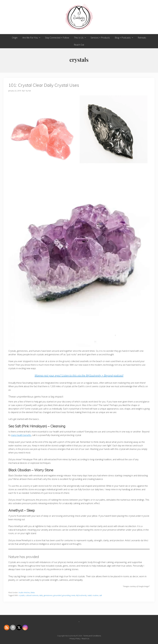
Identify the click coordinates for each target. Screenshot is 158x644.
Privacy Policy (75, 639)
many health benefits (21, 435)
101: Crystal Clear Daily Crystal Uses (44, 85)
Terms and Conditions (92, 636)
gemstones (48, 595)
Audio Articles (24, 592)
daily (41, 595)
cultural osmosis (32, 595)
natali (90, 595)
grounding (66, 595)
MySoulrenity (81, 595)
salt (101, 595)
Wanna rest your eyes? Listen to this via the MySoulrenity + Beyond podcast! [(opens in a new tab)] (79, 376)
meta (73, 595)
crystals (22, 595)
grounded (57, 595)
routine (95, 595)
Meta (33, 592)
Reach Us (85, 639)
